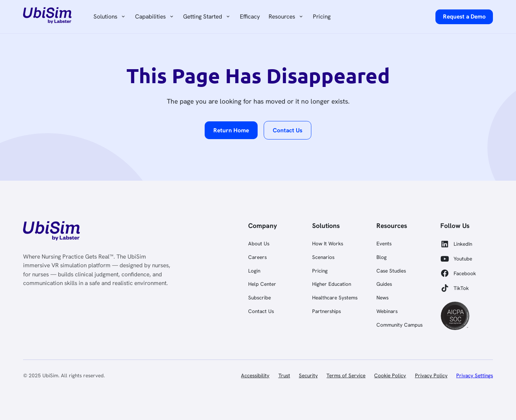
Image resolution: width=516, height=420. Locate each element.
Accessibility (255, 375)
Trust (284, 375)
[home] (47, 17)
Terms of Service (346, 375)
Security (308, 375)
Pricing (322, 16)
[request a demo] (464, 17)
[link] (51, 232)
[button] (110, 17)
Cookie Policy (390, 375)
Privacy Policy (431, 375)
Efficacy (250, 16)
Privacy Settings (475, 375)
